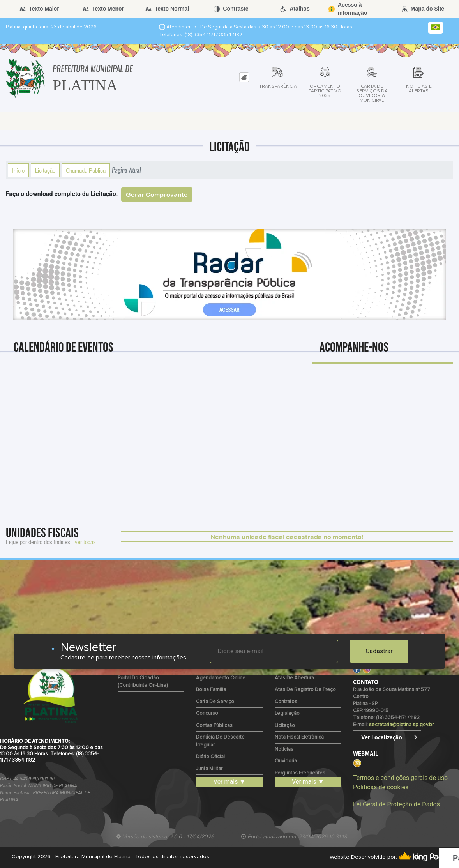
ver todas (85, 542)
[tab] (244, 77)
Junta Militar (209, 769)
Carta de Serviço (215, 702)
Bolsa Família (211, 690)
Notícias (284, 749)
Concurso (207, 713)
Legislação (287, 713)
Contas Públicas (214, 726)
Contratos (286, 702)
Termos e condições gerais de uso (400, 778)
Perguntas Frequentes (300, 773)
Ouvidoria (286, 761)
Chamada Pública (86, 170)
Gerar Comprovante (157, 194)
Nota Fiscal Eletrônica (299, 737)
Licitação (45, 170)
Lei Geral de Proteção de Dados (396, 804)
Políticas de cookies (381, 787)
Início (18, 170)
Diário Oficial (210, 757)
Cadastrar (379, 651)
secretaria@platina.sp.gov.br (401, 725)
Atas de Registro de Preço (305, 690)
